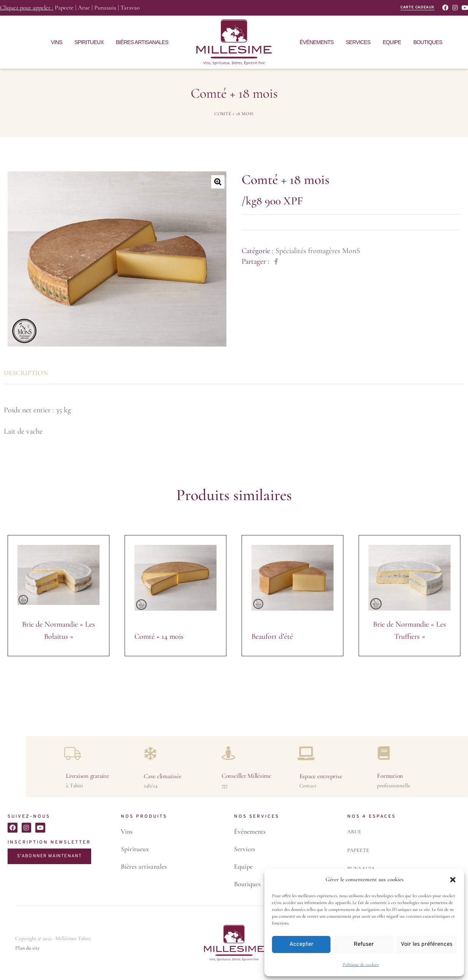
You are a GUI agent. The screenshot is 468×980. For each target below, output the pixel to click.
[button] (453, 880)
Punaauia (105, 8)
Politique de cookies (361, 964)
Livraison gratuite (433, 776)
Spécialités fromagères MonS (318, 251)
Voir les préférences (427, 944)
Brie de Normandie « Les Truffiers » (409, 630)
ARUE (354, 832)
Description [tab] (26, 373)
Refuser (364, 944)
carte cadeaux (417, 7)
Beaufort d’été (272, 636)
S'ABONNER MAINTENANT (49, 856)
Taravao (130, 8)
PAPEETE (358, 850)
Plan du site (28, 948)
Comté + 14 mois (159, 636)
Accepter (301, 944)
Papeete (64, 8)
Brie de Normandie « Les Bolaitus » (58, 630)
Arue (84, 8)
